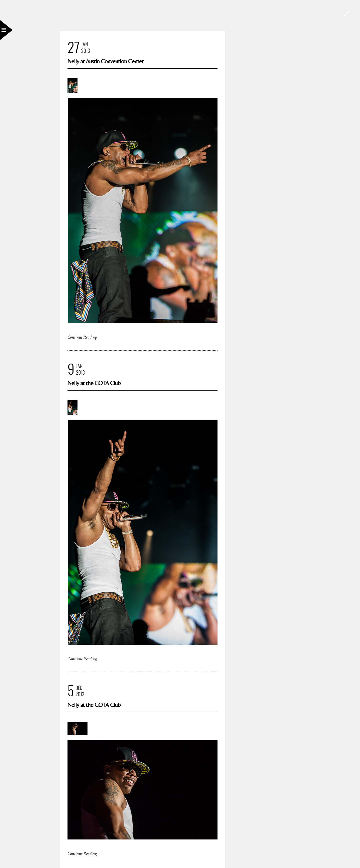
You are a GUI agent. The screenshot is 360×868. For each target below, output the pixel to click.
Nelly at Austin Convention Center (105, 61)
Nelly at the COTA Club (94, 383)
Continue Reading (82, 337)
